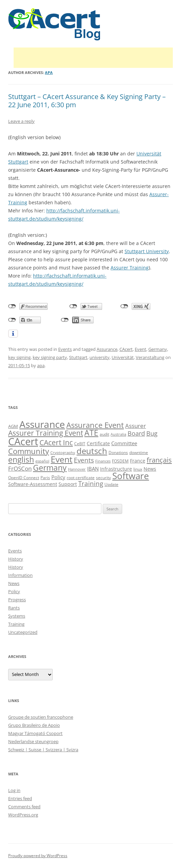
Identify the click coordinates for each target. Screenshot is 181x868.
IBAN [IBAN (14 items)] (93, 469)
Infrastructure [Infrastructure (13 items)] (116, 469)
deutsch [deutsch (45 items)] (92, 451)
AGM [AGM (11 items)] (13, 426)
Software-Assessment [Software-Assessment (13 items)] (33, 484)
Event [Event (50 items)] (62, 459)
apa (49, 72)
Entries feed (20, 798)
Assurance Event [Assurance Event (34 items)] (95, 425)
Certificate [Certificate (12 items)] (98, 443)
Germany (158, 349)
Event (141, 349)
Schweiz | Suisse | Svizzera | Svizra (43, 750)
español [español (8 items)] (42, 461)
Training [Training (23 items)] (91, 483)
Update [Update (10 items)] (111, 484)
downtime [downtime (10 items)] (139, 452)
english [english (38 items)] (21, 460)
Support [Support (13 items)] (68, 484)
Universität (123, 357)
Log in (14, 790)
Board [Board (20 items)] (136, 433)
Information (20, 575)
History (16, 559)
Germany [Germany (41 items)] (50, 468)
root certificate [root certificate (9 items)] (81, 478)
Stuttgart (78, 357)
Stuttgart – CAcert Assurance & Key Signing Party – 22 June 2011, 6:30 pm (87, 101)
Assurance (107, 349)
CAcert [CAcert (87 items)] (23, 441)
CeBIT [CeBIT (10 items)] (80, 444)
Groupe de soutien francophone (41, 717)
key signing (19, 357)
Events (65, 349)
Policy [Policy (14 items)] (58, 477)
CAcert (126, 349)
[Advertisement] (93, 58)
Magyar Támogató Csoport (35, 733)
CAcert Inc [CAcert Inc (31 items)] (56, 442)
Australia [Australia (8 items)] (118, 434)
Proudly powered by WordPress (38, 856)
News (14, 583)
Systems (17, 616)
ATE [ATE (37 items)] (91, 433)
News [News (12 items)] (150, 469)
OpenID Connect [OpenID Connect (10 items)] (24, 478)
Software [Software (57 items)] (131, 476)
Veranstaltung (150, 357)
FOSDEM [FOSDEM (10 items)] (120, 461)
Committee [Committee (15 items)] (124, 443)
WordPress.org (23, 815)
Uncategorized (23, 632)
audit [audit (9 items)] (104, 434)
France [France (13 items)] (138, 461)
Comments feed (24, 807)
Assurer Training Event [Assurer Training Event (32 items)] (46, 433)
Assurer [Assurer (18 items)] (136, 426)
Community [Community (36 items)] (29, 451)
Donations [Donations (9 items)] (118, 452)
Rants (14, 608)
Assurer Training (130, 268)
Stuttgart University (147, 251)
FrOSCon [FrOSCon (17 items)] (20, 468)
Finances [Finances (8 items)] (103, 461)
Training (16, 624)
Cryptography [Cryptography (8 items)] (63, 453)
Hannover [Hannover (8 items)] (77, 469)
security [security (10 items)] (103, 478)
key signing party (50, 357)
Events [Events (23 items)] (84, 460)
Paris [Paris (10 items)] (45, 478)
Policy (14, 591)
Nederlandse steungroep (33, 741)
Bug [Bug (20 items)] (152, 433)
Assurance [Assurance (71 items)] (42, 424)
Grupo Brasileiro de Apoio (34, 725)
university (100, 357)
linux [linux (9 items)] (138, 469)
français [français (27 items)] (159, 460)
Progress (17, 600)
